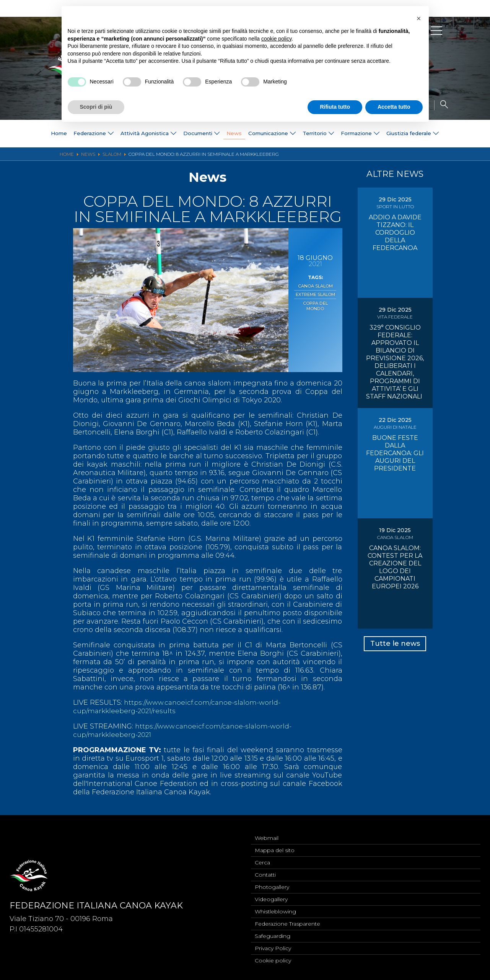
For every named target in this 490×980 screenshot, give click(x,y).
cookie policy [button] (276, 39)
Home (43, 134)
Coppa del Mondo (315, 305)
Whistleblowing (275, 910)
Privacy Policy (273, 948)
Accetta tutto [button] (394, 107)
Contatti (265, 872)
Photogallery (272, 885)
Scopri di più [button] (96, 107)
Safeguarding (273, 935)
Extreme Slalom (315, 294)
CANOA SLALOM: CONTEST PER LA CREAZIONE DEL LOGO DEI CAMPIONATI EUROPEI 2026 (395, 567)
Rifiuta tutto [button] (335, 107)
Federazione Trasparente (287, 923)
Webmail (267, 834)
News (233, 134)
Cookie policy (273, 960)
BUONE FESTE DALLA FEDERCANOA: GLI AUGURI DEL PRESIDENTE (395, 453)
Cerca (262, 859)
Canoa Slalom (315, 286)
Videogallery (271, 897)
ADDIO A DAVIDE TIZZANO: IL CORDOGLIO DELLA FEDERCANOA (395, 233)
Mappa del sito (275, 847)
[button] (419, 18)
